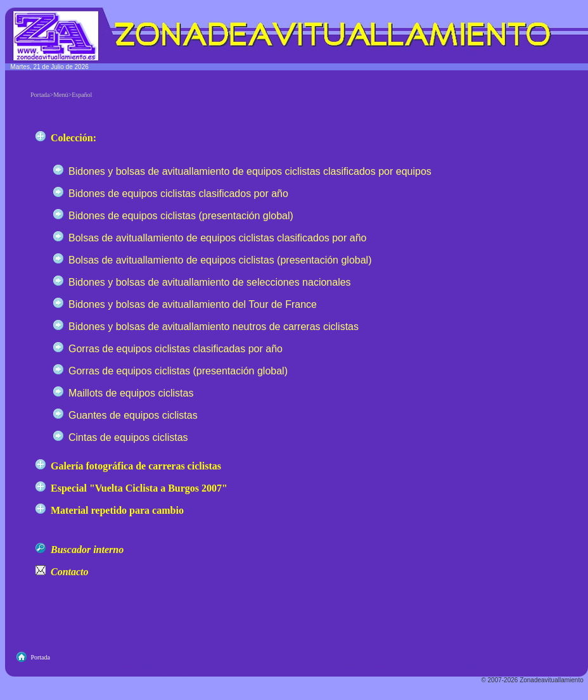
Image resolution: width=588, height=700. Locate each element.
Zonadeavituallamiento (552, 680)
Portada (40, 657)
